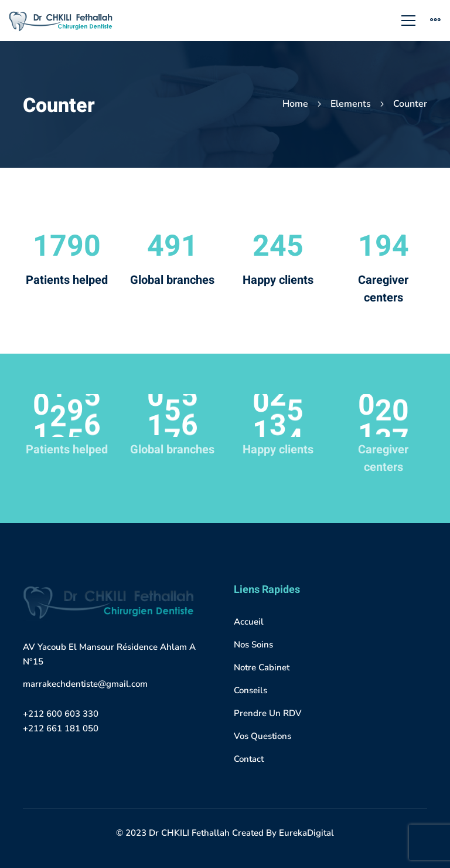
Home (295, 104)
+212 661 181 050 (61, 728)
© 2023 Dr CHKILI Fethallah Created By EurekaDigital (225, 833)
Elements (351, 104)
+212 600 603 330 (61, 714)
